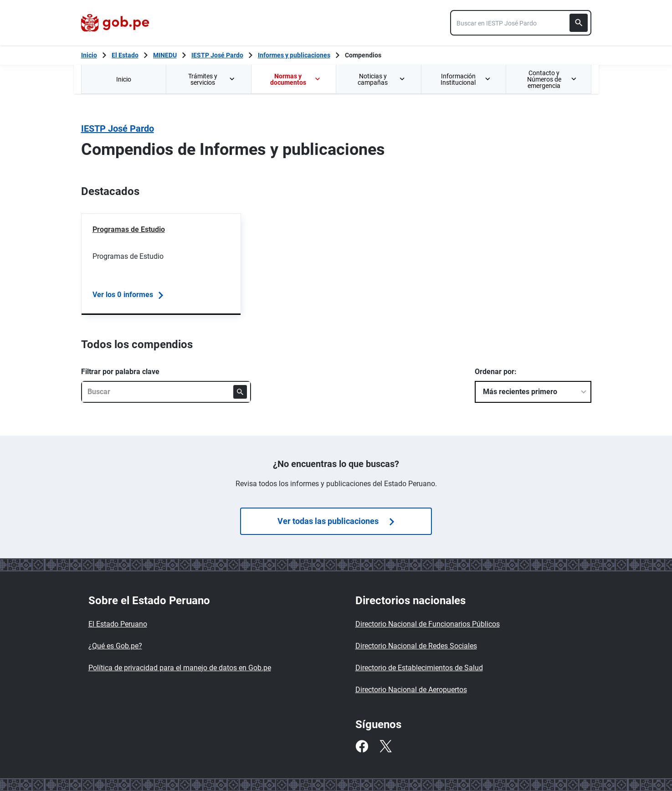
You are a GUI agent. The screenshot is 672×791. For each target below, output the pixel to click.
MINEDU (165, 55)
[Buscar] (579, 23)
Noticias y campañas (382, 79)
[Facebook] (362, 746)
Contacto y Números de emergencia (552, 79)
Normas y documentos (296, 79)
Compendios (363, 55)
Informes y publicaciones (294, 55)
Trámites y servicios (212, 79)
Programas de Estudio (129, 229)
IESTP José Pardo (217, 55)
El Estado (125, 55)
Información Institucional (466, 79)
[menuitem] (124, 79)
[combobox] (521, 23)
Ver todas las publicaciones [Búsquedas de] (336, 521)
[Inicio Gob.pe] (89, 55)
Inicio (124, 79)
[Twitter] (385, 746)
